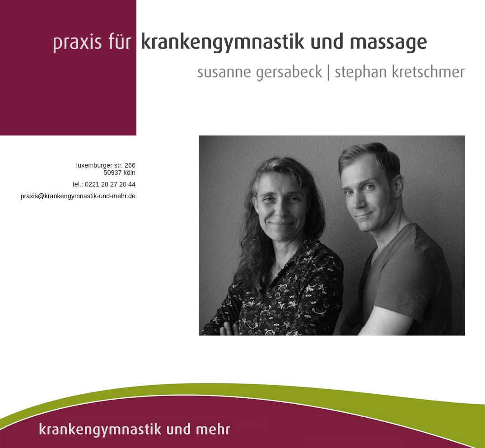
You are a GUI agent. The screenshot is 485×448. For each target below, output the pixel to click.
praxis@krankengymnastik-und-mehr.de (78, 196)
